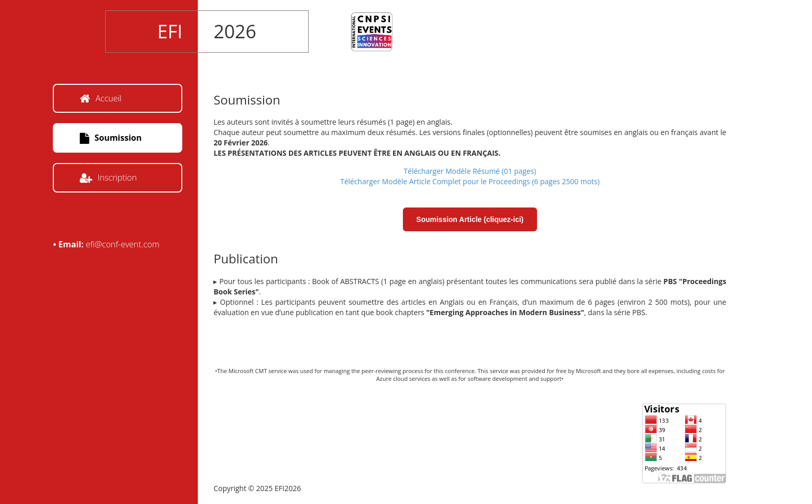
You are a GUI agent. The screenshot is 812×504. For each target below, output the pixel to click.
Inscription (108, 177)
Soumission (111, 138)
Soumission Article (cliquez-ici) (470, 219)
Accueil (100, 98)
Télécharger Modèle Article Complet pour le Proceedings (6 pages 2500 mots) (470, 181)
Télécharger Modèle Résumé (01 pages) (470, 171)
